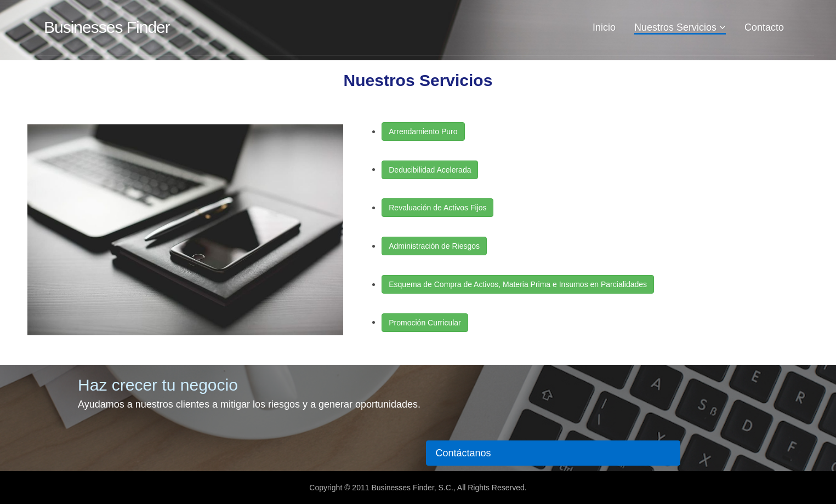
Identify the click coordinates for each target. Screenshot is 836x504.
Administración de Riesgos (434, 246)
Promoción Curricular (425, 323)
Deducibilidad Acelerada (430, 170)
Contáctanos (463, 453)
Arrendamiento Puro (423, 131)
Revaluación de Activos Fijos (437, 208)
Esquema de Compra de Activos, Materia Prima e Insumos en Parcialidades (518, 284)
